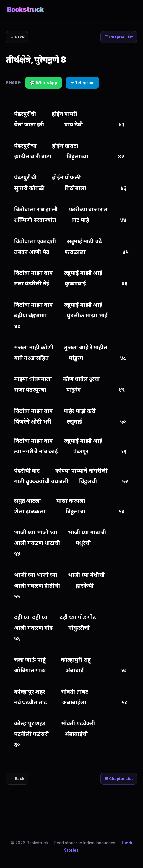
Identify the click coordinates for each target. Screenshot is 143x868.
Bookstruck (25, 9)
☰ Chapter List (119, 37)
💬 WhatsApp (44, 83)
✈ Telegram (82, 83)
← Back (17, 37)
